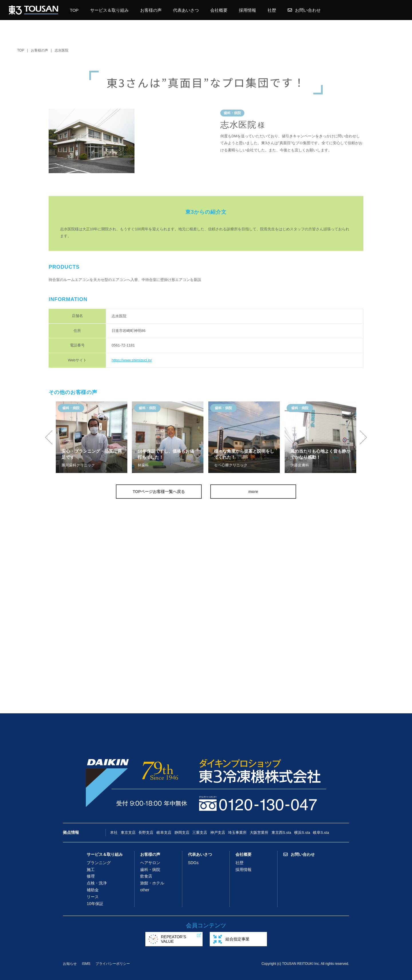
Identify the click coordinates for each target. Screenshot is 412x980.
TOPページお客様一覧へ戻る (159, 492)
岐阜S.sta (321, 832)
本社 (114, 832)
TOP (74, 10)
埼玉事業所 (237, 832)
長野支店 (146, 832)
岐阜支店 (164, 832)
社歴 (272, 10)
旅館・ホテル (152, 883)
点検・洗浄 (97, 883)
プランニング (99, 863)
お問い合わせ (304, 10)
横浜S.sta (302, 832)
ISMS (86, 964)
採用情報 (247, 10)
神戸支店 (218, 832)
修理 (91, 876)
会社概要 (219, 10)
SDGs (193, 863)
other (145, 890)
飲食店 (146, 876)
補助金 (93, 890)
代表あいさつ (186, 10)
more (253, 492)
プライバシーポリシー (113, 964)
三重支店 (200, 832)
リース (93, 897)
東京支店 (128, 832)
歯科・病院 (150, 870)
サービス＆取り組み (109, 10)
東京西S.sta (281, 832)
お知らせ (70, 964)
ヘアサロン (150, 863)
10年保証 (95, 904)
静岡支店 (182, 832)
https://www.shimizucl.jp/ (132, 360)
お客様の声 (151, 10)
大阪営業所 (259, 832)
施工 (91, 870)
